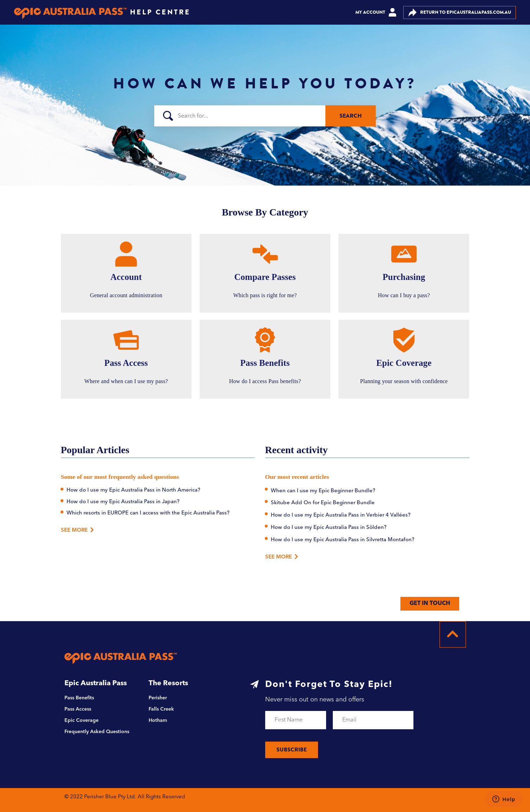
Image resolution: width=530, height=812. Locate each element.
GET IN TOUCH (430, 604)
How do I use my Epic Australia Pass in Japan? (123, 502)
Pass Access (78, 709)
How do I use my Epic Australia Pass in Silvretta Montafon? (343, 540)
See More (76, 530)
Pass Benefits (79, 698)
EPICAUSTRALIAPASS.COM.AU (460, 13)
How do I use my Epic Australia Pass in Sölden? (329, 528)
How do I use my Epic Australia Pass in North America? (133, 490)
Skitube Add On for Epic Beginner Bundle (323, 503)
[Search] (265, 116)
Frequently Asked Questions (97, 732)
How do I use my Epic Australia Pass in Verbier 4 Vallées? (341, 515)
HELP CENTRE (160, 12)
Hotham (158, 720)
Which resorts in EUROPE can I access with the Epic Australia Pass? (148, 513)
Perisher (158, 698)
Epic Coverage (82, 720)
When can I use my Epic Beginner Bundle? (323, 491)
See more (282, 557)
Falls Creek (161, 709)
